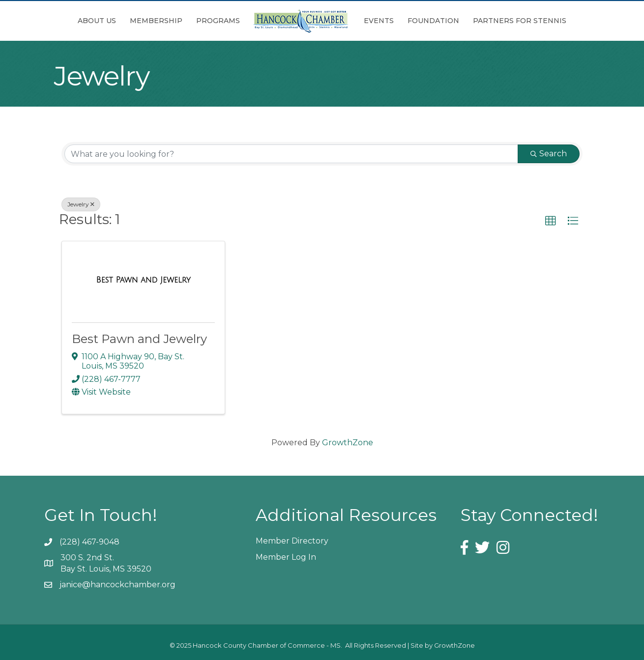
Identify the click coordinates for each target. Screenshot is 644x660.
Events (379, 21)
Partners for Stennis (520, 21)
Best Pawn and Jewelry (139, 339)
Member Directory (292, 541)
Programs (218, 21)
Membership (156, 21)
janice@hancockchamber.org (117, 585)
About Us (97, 21)
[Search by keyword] (291, 154)
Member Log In (286, 557)
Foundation (433, 21)
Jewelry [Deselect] (81, 204)
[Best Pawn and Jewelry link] (144, 280)
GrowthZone (348, 443)
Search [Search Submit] (549, 154)
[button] (551, 221)
